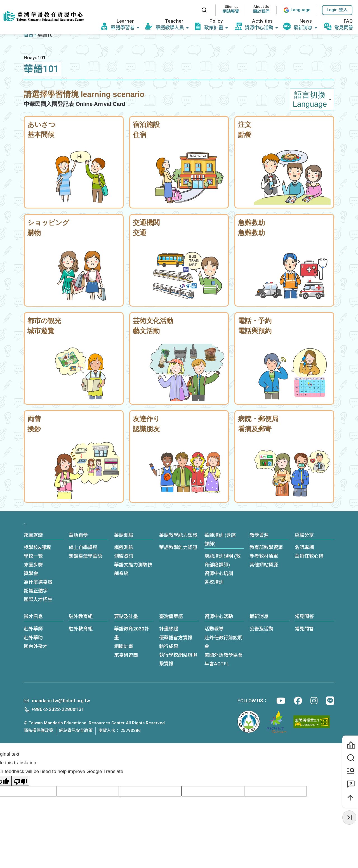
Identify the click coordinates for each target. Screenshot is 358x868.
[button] (337, 10)
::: (192, 10)
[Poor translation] (20, 781)
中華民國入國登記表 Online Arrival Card (74, 104)
